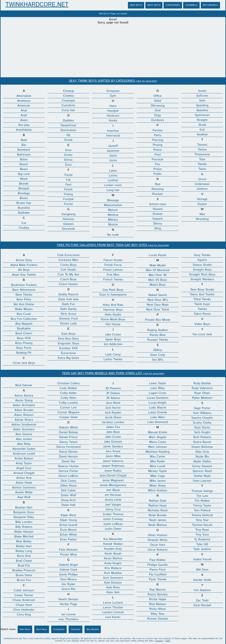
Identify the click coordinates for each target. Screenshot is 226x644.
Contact (159, 641)
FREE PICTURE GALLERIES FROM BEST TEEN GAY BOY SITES (113, 245)
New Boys (136, 5)
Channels (191, 5)
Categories (173, 5)
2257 (168, 641)
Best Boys (154, 5)
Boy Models (210, 5)
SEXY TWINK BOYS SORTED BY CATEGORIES (113, 81)
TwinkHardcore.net (37, 5)
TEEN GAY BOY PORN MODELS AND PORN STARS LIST (113, 373)
